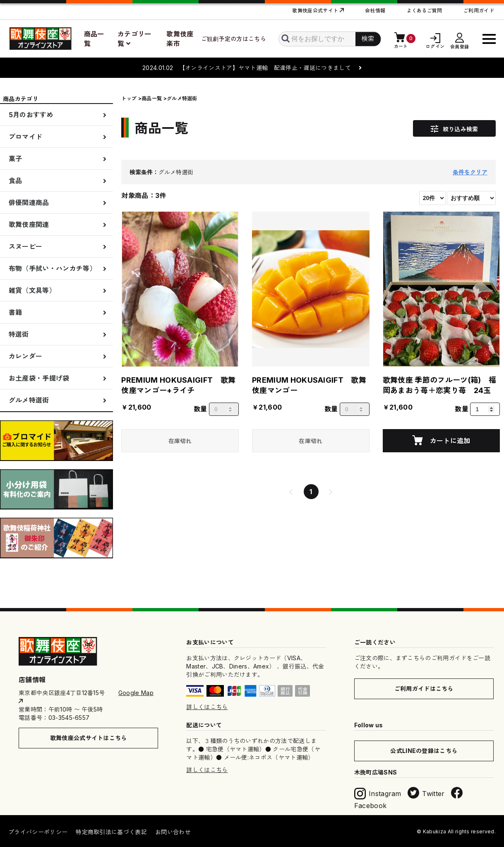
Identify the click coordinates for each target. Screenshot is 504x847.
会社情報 (375, 11)
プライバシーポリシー (38, 832)
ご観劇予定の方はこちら (234, 39)
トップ (129, 98)
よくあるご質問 (425, 11)
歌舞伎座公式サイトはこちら (89, 738)
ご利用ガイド (479, 11)
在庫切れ (180, 441)
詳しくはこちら (207, 707)
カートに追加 (449, 441)
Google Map (136, 693)
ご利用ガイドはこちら (424, 689)
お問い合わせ (173, 832)
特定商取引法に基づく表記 (111, 832)
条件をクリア (470, 172)
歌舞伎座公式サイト (315, 11)
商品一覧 (94, 39)
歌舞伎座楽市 (180, 39)
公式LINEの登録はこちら (424, 751)
